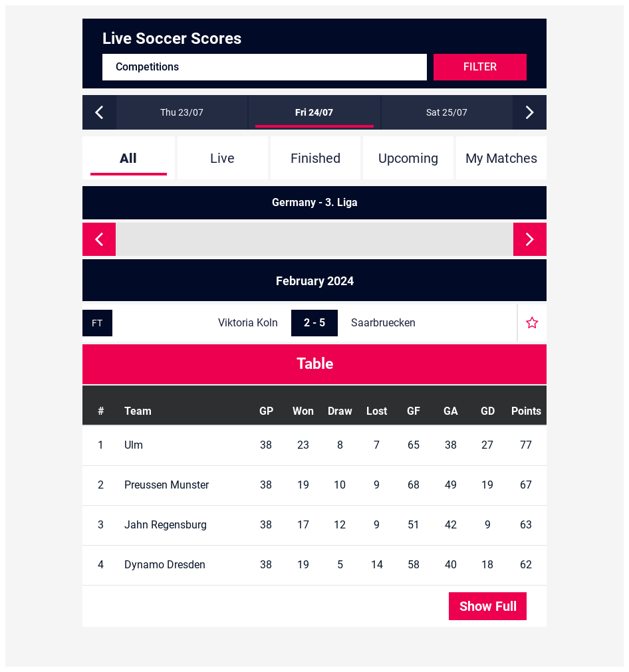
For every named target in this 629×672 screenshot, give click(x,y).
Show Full (488, 606)
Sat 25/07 (447, 112)
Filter (480, 67)
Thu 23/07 (182, 112)
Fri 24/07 (314, 112)
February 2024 (315, 281)
